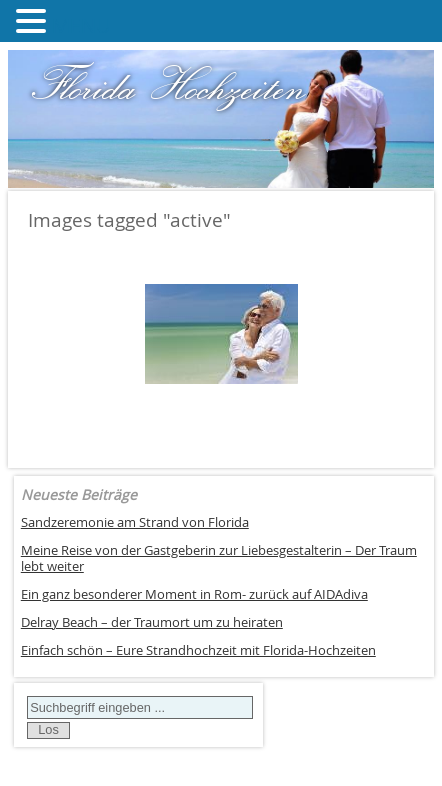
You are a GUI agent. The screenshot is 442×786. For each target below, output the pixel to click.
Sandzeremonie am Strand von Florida (135, 522)
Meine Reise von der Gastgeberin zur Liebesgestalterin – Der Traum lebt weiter (219, 559)
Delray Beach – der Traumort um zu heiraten (152, 622)
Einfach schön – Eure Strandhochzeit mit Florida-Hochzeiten (198, 650)
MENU (81, 25)
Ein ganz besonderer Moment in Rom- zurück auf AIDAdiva (194, 594)
